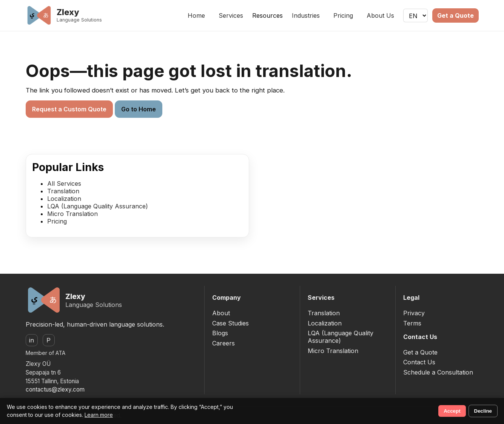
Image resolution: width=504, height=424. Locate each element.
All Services (64, 183)
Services (231, 15)
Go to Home (139, 109)
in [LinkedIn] (32, 340)
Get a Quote (455, 15)
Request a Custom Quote (69, 109)
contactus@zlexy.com (55, 389)
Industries (306, 15)
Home (196, 15)
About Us (380, 15)
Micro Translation (72, 214)
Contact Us (419, 362)
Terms (412, 323)
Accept (452, 411)
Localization (64, 199)
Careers (223, 343)
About (221, 313)
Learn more (99, 415)
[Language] (415, 15)
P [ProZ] (49, 340)
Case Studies (230, 323)
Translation (63, 191)
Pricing (343, 15)
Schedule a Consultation (438, 372)
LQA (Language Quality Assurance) (98, 206)
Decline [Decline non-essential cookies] (483, 411)
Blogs (220, 333)
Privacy (414, 313)
